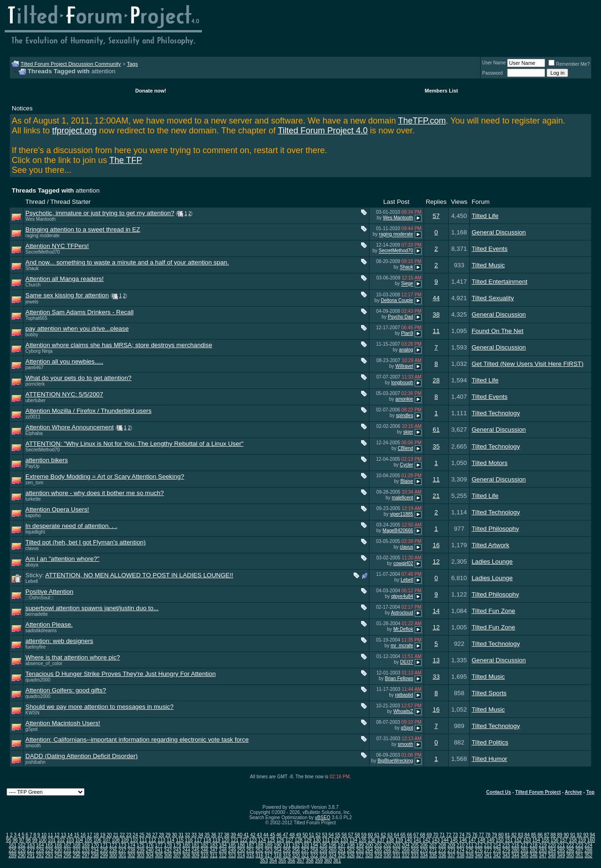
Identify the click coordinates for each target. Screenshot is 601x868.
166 (58, 845)
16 (436, 545)
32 (188, 835)
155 (545, 840)
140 (408, 840)
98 (28, 840)
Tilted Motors (489, 463)
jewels (32, 302)
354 (273, 861)
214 (497, 845)
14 (436, 611)
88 (553, 835)
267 (397, 850)
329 (378, 856)
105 (89, 840)
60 (370, 835)
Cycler (407, 465)
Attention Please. (49, 624)
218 (534, 845)
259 (323, 850)
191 (287, 845)
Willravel (404, 366)
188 (259, 845)
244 (186, 850)
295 (67, 856)
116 (189, 840)
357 (301, 861)
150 (500, 840)
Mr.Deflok (403, 629)
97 (22, 840)
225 (12, 850)
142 (427, 840)
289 (12, 856)
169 (86, 845)
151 (509, 840)
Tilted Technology (496, 413)
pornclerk (35, 384)
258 (314, 850)
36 (213, 835)
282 (534, 850)
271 (433, 850)
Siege (407, 284)
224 (589, 845)
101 (52, 840)
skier (408, 432)
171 (104, 845)
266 (388, 850)
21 (436, 496)
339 (470, 856)
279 (506, 850)
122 (244, 840)
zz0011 (33, 417)
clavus (32, 548)
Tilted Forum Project (538, 792)
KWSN (32, 713)
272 (442, 850)
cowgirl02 (403, 563)
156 (555, 840)
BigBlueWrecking (395, 761)
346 (534, 856)
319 (287, 856)
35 (436, 446)
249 (232, 850)
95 (9, 840)
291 (31, 856)
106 (97, 840)
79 (494, 835)
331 (397, 856)
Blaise (407, 481)
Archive (574, 792)
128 (298, 840)
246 (204, 850)
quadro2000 (38, 680)
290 (22, 856)
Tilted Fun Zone (493, 611)
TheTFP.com (422, 121)
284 (552, 850)
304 (150, 856)
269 (415, 850)
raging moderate (42, 236)
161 (12, 845)
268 (406, 850)
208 (442, 845)
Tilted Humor (489, 759)
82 (514, 835)
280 (515, 850)
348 (552, 856)
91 (573, 835)
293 (49, 856)
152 (518, 840)
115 (180, 840)
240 (150, 850)
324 (333, 856)
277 (488, 850)
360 (328, 861)
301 (122, 856)
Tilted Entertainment (499, 282)
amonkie (404, 399)
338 (460, 856)
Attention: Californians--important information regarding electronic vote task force (137, 740)
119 (216, 840)
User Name (494, 63)
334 (424, 856)
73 (455, 835)
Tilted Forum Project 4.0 (323, 131)
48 (292, 835)
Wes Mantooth (40, 219)
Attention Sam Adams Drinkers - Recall (79, 312)
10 (44, 835)
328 (369, 856)
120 (226, 840)
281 (525, 850)
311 (214, 856)
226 (22, 850)
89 (560, 835)
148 (482, 840)
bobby (32, 335)
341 (488, 856)
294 (58, 856)
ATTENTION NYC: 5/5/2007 (64, 394)
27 (155, 835)
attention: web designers (59, 641)
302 (131, 856)
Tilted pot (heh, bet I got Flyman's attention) (85, 542)
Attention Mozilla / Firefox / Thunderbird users (89, 411)
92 (579, 835)
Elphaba (34, 433)
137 (381, 840)
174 (131, 845)
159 (582, 840)
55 (338, 835)
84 (527, 835)
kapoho (33, 515)
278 (497, 850)
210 (460, 845)
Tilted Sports (489, 693)
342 (497, 856)
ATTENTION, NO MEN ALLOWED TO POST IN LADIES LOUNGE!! (139, 575)
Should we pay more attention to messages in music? (100, 707)
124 (262, 840)
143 (436, 840)
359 (319, 861)
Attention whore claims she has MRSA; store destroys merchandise (119, 345)
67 (416, 835)
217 (525, 845)
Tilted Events (489, 249)
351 (579, 856)
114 (171, 840)
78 (488, 835)
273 (451, 850)
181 (196, 845)
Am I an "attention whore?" (62, 559)
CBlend (405, 448)
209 (451, 845)
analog (406, 350)
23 (129, 835)
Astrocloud (402, 613)
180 (186, 845)
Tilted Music (488, 265)
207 (433, 845)
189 (269, 845)
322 (314, 856)
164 (40, 845)
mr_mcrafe (402, 646)
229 (49, 850)
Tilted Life (485, 216)
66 (410, 835)
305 (159, 856)
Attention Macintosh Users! (63, 723)
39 (233, 835)
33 (436, 677)
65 (403, 835)
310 (204, 856)
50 (305, 835)
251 (250, 850)
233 (86, 850)
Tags (132, 64)
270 (424, 850)
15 (76, 835)
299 (104, 856)
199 (360, 845)
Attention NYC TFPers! (57, 246)
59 (364, 835)
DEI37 (407, 662)
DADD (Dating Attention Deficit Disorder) (81, 756)
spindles (405, 415)
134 (353, 840)
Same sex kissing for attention (67, 295)
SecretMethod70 (42, 252)
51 (312, 835)
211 (470, 845)
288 (589, 850)
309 (196, 856)
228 (40, 850)
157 (564, 840)
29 (168, 835)
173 (122, 845)
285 (561, 850)
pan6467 (35, 368)
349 (561, 856)
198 (351, 845)
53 (325, 835)
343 (506, 856)
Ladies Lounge (492, 562)
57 (436, 216)
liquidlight (35, 532)
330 (388, 856)
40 (240, 835)
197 (342, 845)
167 (67, 845)
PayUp (32, 466)
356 (291, 861)
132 (335, 840)
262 (351, 850)
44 (436, 298)
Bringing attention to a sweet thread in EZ (83, 229)
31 (181, 835)
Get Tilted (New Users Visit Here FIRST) (527, 364)
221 (561, 845)
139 (399, 840)
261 (342, 850)
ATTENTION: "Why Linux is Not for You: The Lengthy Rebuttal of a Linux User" (135, 444)
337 (451, 856)
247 (214, 850)
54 (331, 835)
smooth (33, 746)
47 (285, 835)
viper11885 (401, 514)
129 (308, 840)
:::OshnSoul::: (40, 598)
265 (378, 850)
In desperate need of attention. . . (71, 526)
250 (241, 850)
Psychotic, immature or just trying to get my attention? (100, 213)
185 (232, 845)
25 (142, 835)
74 (462, 835)
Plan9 (407, 333)
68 (422, 835)
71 (442, 835)
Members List (442, 91)
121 (235, 840)
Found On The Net (497, 331)
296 (77, 856)
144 (445, 840)
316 (259, 856)
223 (579, 845)
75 (468, 835)
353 (264, 861)
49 (298, 835)
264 (369, 850)
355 (282, 861)
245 (196, 850)
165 (49, 845)
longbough (402, 383)
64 (397, 835)
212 (479, 845)
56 (344, 835)
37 (220, 835)
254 (278, 850)
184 (223, 845)
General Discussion (499, 232)
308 (186, 856)
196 (333, 845)
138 (390, 840)
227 (31, 850)
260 (333, 850)
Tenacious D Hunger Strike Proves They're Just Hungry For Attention (120, 674)
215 (506, 845)
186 (241, 845)
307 (177, 856)
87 (547, 835)
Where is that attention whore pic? (73, 657)
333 (415, 856)
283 (543, 850)
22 (122, 835)
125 (271, 840)
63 (390, 835)
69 (429, 835)
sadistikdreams (41, 631)
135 (363, 840)
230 (58, 850)
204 (406, 845)
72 (449, 835)
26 (148, 835)
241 (159, 850)
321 (305, 856)
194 (314, 845)
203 (397, 845)
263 (360, 850)
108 (116, 840)
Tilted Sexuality (493, 298)
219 (543, 845)
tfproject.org (74, 131)
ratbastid (404, 695)
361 (337, 861)
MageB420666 (398, 531)
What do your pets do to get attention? (78, 378)
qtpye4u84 (402, 596)
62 (383, 835)
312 (223, 856)
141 (418, 840)
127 (289, 840)
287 (579, 850)
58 (357, 835)
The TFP (126, 160)
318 (278, 856)
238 (131, 850)
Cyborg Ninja (39, 351)
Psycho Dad (401, 317)
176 (150, 845)
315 (250, 856)
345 (525, 856)
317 (269, 856)
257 (305, 850)
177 (159, 845)
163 (31, 845)
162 (22, 845)
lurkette (33, 499)
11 (436, 331)
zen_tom (34, 483)
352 (589, 856)
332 (406, 856)
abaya (32, 565)
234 (95, 850)
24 (135, 835)
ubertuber (35, 400)
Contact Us (499, 792)
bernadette (37, 614)
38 (436, 314)
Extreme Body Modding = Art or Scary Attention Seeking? (105, 477)
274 (460, 850)
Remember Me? (569, 64)
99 (35, 840)
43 (259, 835)
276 (479, 850)
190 (278, 845)
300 (113, 856)
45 (273, 835)
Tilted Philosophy (495, 529)
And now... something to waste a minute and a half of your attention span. (127, 262)
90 (566, 835)
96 (15, 840)
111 (143, 840)
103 (70, 840)
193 (305, 845)
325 (342, 856)
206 (424, 845)
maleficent (402, 498)
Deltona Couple (397, 300)
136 (372, 840)
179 (177, 845)
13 (436, 660)
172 (113, 845)
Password (493, 73)
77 (482, 835)
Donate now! (151, 91)
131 (326, 840)
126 (281, 840)
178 (168, 845)
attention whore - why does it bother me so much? (95, 493)
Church (33, 285)
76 (475, 835)
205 (415, 845)
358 (310, 861)
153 (527, 840)
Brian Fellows (399, 678)
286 (570, 850)
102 (61, 840)
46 (279, 835)
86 (540, 835)
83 (520, 835)
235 (104, 850)
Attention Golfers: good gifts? (66, 690)
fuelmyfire (35, 647)
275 (470, 850)
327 (360, 856)
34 (201, 835)
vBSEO (323, 818)
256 (296, 850)
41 (246, 835)
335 (433, 856)
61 (436, 430)
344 (515, 856)
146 (463, 840)
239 (141, 850)
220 (552, 845)
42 (253, 835)
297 (86, 856)
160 (591, 840)
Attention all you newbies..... (64, 361)
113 (161, 840)
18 (96, 835)
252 (259, 850)
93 (586, 835)
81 (507, 835)
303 (141, 856)
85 (534, 835)
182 (204, 845)
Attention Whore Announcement (69, 427)
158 (573, 840)
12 (436, 562)
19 (103, 835)
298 (95, 856)
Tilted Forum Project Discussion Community (71, 64)
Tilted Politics (490, 742)
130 (317, 840)
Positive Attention (49, 592)
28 (436, 380)
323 (323, 856)
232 (77, 850)
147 (472, 840)
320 (296, 856)
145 (454, 840)
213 (488, 845)
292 (40, 856)
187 (250, 845)
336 (442, 856)
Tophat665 (36, 318)
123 (253, 840)
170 (95, 845)
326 (351, 856)
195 (323, 845)
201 (378, 845)
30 (174, 835)
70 (435, 835)
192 (296, 845)
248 (223, 850)
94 (592, 835)
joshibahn (35, 762)
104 (79, 840)
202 (388, 845)
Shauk (32, 268)
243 (177, 850)
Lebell (32, 581)
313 (232, 856)
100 (42, 840)
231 (67, 850)
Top (590, 792)
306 (168, 856)
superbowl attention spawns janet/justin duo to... (92, 608)
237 (122, 850)
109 (125, 840)
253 (269, 850)
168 (77, 845)
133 (344, 840)
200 (369, 845)
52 (318, 835)
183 (214, 845)
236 (113, 850)
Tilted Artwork (490, 545)
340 (479, 856)
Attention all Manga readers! (65, 279)
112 (152, 840)
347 (543, 856)
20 (109, 835)
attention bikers (46, 460)
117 (198, 840)
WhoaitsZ (403, 711)
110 (134, 840)
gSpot (31, 729)
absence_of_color (44, 663)
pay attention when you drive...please (77, 329)
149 (490, 840)
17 (89, 835)
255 (287, 850)
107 (107, 840)
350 (570, 856)
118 (207, 840)
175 (141, 845)
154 (536, 840)
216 (515, 845)
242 (168, 850)
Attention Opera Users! (57, 509)
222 (570, 845)
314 (241, 856)
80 (501, 835)
